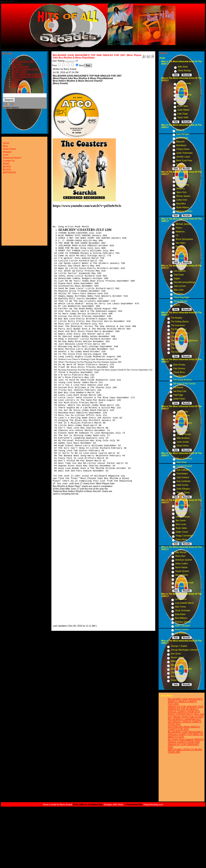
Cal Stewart (181, 633)
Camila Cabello (185, 95)
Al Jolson (180, 509)
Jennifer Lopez (183, 157)
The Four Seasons (180, 333)
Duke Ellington (183, 489)
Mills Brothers (183, 438)
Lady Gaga (183, 114)
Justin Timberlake (185, 153)
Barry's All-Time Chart (23, 61)
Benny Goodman (184, 458)
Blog (5, 146)
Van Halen (181, 243)
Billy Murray (181, 552)
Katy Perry (182, 87)
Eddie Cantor (182, 532)
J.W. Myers (176, 673)
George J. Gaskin (179, 646)
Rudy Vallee (181, 528)
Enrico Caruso (182, 629)
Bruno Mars (183, 106)
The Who (175, 344)
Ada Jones (180, 586)
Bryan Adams (183, 207)
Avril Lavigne (182, 138)
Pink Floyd (179, 275)
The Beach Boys (179, 329)
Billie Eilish (183, 67)
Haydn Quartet (182, 571)
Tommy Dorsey (184, 434)
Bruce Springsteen (184, 239)
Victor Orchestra (183, 611)
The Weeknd (183, 99)
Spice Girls (181, 192)
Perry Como (182, 431)
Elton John (179, 290)
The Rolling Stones (180, 322)
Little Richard (179, 376)
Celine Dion (182, 200)
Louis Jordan (183, 442)
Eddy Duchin (183, 485)
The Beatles (177, 318)
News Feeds (9, 149)
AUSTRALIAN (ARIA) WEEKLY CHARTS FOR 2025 (184, 728)
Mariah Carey (183, 185)
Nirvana (180, 177)
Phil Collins (181, 254)
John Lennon (180, 286)
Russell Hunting (178, 676)
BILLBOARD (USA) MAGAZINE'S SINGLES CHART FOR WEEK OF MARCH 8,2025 (186, 734)
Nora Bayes (181, 579)
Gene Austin (181, 513)
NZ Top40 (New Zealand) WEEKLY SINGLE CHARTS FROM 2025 (186, 741)
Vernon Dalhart (183, 517)
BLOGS (16, 84)
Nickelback (181, 145)
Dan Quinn (176, 654)
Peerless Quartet (183, 622)
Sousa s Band (177, 657)
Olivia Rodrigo (184, 71)
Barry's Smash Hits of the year (27, 77)
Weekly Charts (19, 71)
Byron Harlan (181, 567)
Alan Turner (181, 607)
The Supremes (178, 325)
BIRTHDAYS (18, 87)
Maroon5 (180, 142)
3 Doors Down (183, 149)
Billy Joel (180, 247)
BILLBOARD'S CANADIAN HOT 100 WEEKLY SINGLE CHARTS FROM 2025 (185, 722)
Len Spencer (181, 599)
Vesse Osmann (178, 680)
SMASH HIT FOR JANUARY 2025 (186, 707)
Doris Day (181, 427)
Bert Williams (181, 618)
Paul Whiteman (183, 505)
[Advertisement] (65, 561)
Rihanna (180, 130)
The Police (181, 251)
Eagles (177, 279)
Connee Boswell (184, 466)
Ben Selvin (181, 521)
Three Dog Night (181, 297)
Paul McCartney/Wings (185, 282)
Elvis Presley (179, 365)
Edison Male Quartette (181, 669)
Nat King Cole (180, 391)
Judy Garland (183, 477)
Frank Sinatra (183, 415)
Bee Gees (178, 294)
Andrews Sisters (184, 423)
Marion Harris (182, 575)
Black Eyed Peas (184, 161)
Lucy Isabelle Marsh (184, 603)
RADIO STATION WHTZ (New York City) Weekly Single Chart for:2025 (186, 715)
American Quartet (183, 560)
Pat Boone (178, 387)
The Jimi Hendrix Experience (185, 341)
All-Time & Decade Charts (25, 69)
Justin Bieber (183, 110)
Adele (180, 102)
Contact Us (17, 79)
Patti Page (178, 395)
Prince (179, 228)
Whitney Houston (184, 211)
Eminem (180, 164)
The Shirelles (177, 348)
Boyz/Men (181, 204)
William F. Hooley (179, 661)
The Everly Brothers (183, 380)
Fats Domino (179, 369)
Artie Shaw (182, 462)
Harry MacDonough (184, 583)
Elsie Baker (180, 614)
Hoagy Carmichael (184, 536)
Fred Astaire (182, 474)
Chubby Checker (179, 337)
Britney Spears (183, 196)
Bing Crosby (182, 412)
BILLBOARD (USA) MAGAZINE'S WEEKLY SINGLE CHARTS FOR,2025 (185, 701)
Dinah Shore (183, 446)
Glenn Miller (182, 419)
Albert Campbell (183, 626)
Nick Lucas (181, 524)
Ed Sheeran (183, 91)
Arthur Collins (182, 564)
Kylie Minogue (183, 134)
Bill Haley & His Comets (185, 384)
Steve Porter (177, 665)
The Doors (176, 352)
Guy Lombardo (183, 481)
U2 (177, 235)
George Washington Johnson (184, 650)
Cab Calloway (183, 470)
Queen (177, 305)
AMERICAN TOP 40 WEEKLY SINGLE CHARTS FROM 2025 (184, 710)
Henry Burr (180, 556)
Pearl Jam (181, 181)
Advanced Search (12, 158)
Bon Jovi (180, 258)
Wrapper (7, 152)
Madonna (180, 232)
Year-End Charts (20, 66)
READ (15, 82)
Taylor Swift (183, 117)
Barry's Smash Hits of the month (28, 74)
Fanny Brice (181, 539)
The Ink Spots (183, 493)
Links (6, 155)
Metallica (180, 189)
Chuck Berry (179, 372)
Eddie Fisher (179, 399)
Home (15, 59)
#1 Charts (17, 64)
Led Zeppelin (180, 271)
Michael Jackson (183, 224)
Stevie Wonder (181, 301)
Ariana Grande (184, 83)
